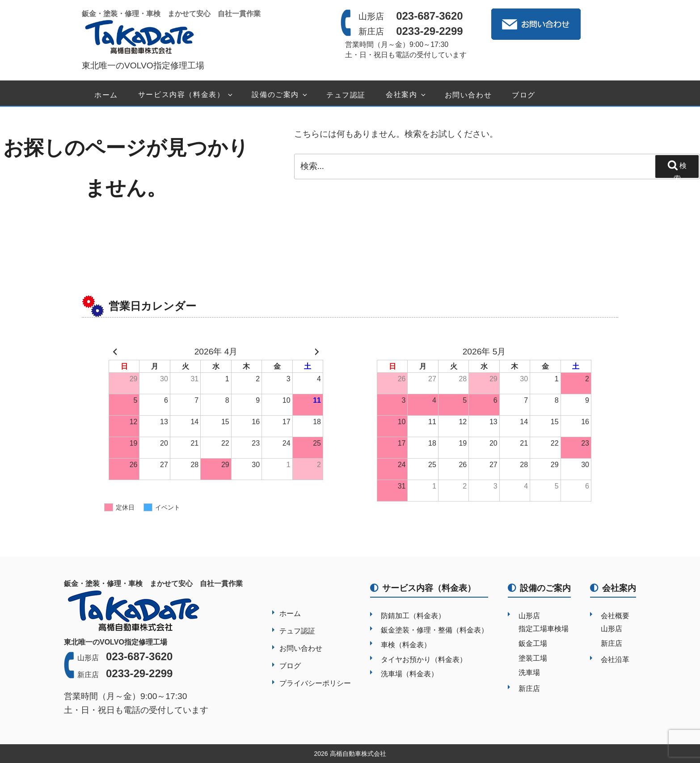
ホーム (106, 95)
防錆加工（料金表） (413, 616)
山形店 (529, 616)
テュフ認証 (346, 95)
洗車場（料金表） (409, 674)
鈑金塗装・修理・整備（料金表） (434, 630)
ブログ (524, 95)
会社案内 (406, 95)
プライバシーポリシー (315, 683)
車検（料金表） (406, 645)
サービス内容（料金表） (186, 95)
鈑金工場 (533, 643)
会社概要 (615, 616)
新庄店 (529, 689)
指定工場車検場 (544, 629)
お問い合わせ (468, 95)
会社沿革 (615, 660)
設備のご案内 (280, 95)
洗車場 (529, 672)
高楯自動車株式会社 (358, 754)
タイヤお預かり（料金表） (424, 660)
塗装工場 (533, 658)
